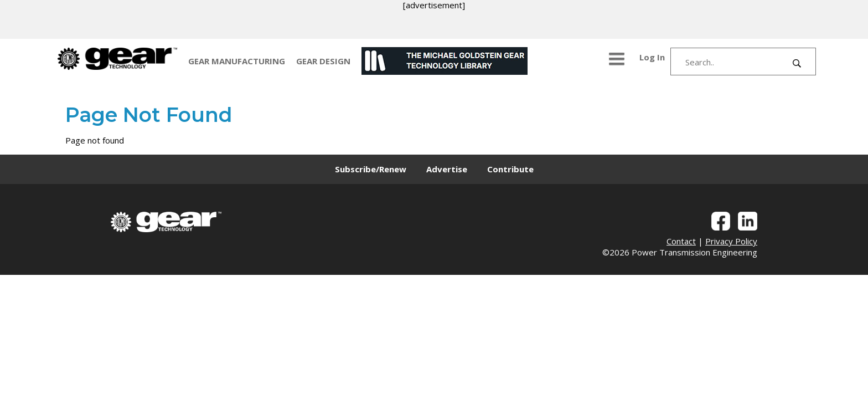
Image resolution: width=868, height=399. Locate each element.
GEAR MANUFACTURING (237, 61)
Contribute (510, 169)
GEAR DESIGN (323, 61)
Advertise (447, 169)
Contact (681, 241)
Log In (652, 57)
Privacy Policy (731, 241)
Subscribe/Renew (371, 169)
